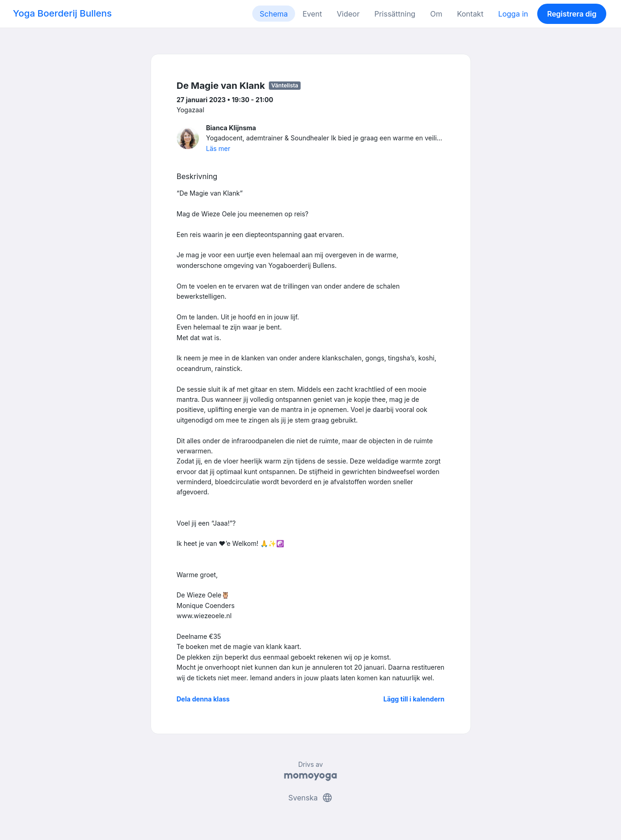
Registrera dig (572, 14)
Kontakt (470, 14)
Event (312, 14)
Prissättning (395, 14)
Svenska (310, 798)
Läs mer (218, 148)
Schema (274, 14)
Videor (348, 14)
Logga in (513, 14)
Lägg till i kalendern (414, 699)
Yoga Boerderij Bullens (62, 13)
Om (436, 14)
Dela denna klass (203, 699)
